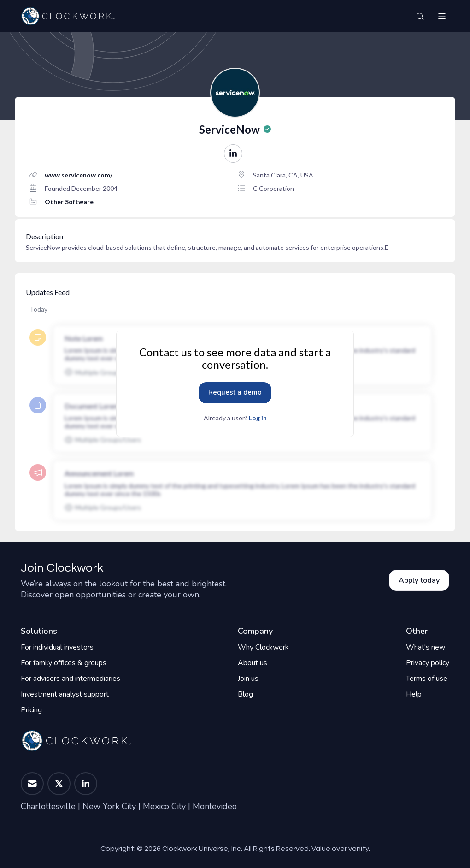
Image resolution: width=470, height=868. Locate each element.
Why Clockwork (263, 647)
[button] (442, 16)
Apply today (419, 580)
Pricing (31, 710)
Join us (248, 679)
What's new (426, 647)
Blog (245, 694)
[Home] (68, 16)
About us (253, 663)
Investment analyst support (65, 694)
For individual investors (57, 647)
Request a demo (235, 392)
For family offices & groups (64, 663)
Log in (258, 418)
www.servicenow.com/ (79, 175)
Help (414, 694)
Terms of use (427, 679)
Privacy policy (428, 663)
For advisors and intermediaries (70, 679)
